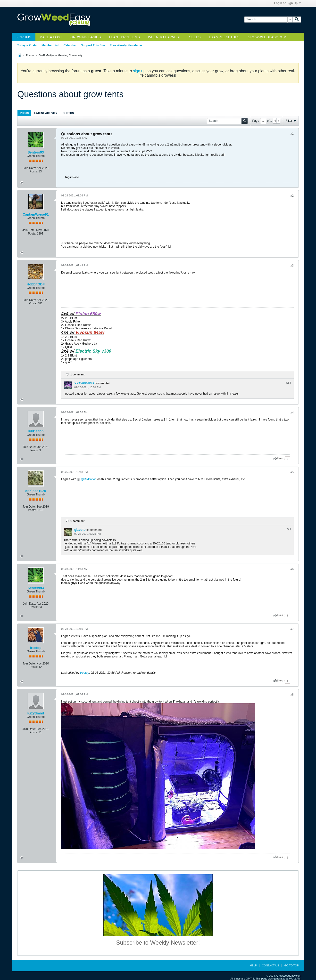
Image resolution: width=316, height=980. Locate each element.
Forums (24, 37)
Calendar (70, 45)
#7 (292, 629)
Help (253, 965)
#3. (288, 383)
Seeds (195, 37)
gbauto (80, 530)
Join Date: (29, 168)
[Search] (268, 20)
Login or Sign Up (287, 3)
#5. (288, 529)
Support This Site (93, 45)
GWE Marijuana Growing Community (60, 55)
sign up (139, 71)
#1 (292, 134)
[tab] (24, 113)
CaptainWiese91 (36, 214)
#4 (292, 413)
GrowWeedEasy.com (267, 37)
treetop (36, 648)
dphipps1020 (36, 491)
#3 (292, 266)
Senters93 (36, 152)
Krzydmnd (36, 713)
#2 (292, 196)
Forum (30, 55)
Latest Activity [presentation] (46, 113)
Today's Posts (27, 45)
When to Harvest (164, 37)
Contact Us (270, 965)
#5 (292, 472)
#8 (292, 695)
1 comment (77, 374)
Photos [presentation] (68, 113)
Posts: (34, 171)
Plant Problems (124, 37)
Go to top (291, 965)
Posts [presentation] (24, 113)
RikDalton (36, 431)
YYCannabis (84, 383)
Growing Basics (86, 37)
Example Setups (224, 37)
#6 (292, 569)
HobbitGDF (36, 284)
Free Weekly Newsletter (126, 45)
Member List (50, 45)
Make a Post (51, 37)
